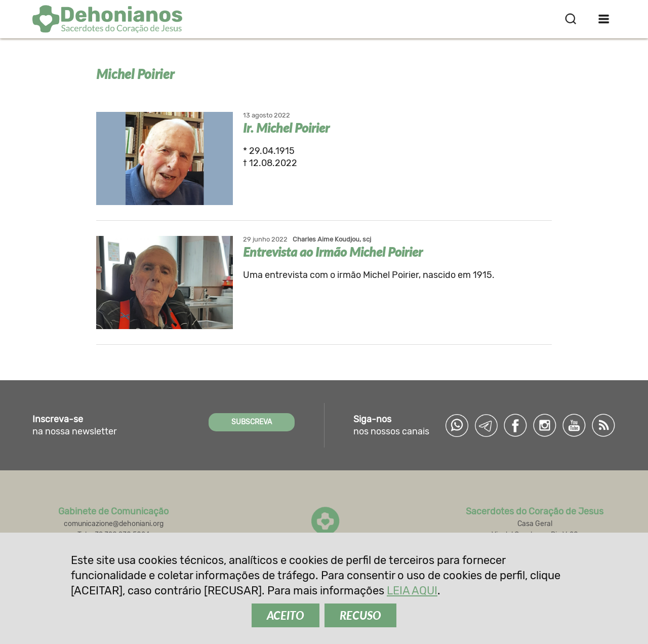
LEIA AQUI (412, 591)
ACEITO (286, 615)
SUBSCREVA (252, 422)
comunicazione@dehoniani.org (114, 524)
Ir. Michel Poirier (286, 128)
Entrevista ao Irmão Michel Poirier (333, 252)
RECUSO (360, 615)
